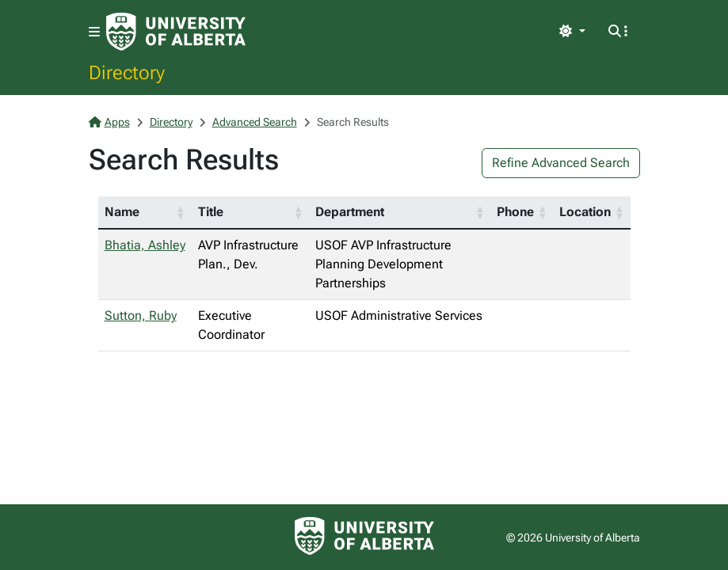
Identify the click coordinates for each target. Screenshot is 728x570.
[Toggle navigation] (94, 32)
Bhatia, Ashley (145, 245)
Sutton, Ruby (141, 315)
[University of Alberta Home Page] (176, 32)
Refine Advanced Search (561, 163)
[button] (181, 212)
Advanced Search (255, 122)
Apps (109, 122)
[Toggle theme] (572, 32)
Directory (127, 72)
